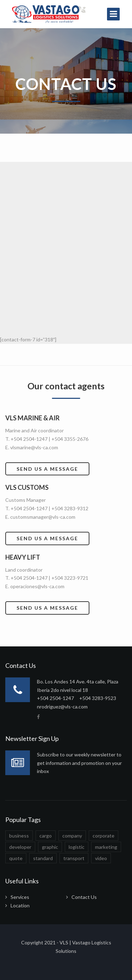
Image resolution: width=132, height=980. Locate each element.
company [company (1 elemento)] (72, 836)
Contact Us (84, 897)
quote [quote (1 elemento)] (16, 858)
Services (20, 897)
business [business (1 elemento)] (19, 836)
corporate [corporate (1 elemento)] (103, 836)
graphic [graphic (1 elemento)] (50, 847)
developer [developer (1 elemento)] (20, 847)
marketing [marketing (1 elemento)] (106, 847)
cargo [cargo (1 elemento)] (46, 836)
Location (20, 905)
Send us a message (47, 469)
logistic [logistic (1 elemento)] (77, 847)
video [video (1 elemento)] (101, 858)
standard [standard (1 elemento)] (43, 858)
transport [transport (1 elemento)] (74, 858)
